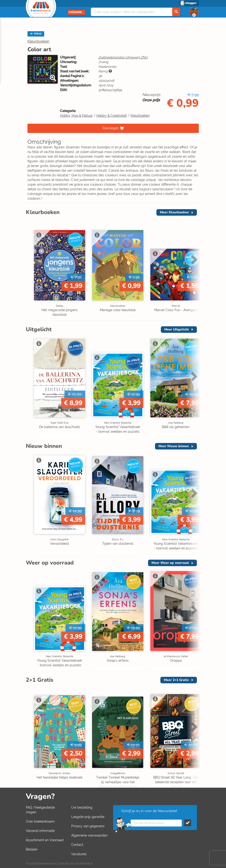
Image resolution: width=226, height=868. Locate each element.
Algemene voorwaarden (89, 835)
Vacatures (79, 854)
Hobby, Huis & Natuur (76, 116)
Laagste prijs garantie (88, 817)
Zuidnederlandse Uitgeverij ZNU (123, 57)
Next (193, 259)
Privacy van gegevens (88, 826)
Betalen (32, 849)
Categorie (76, 12)
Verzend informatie (40, 831)
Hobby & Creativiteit (112, 116)
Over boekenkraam (40, 821)
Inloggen (191, 3)
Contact (77, 845)
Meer (174, 212)
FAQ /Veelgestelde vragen (40, 810)
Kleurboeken (38, 41)
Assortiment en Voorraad (45, 840)
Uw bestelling (82, 807)
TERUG (36, 34)
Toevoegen (110, 128)
